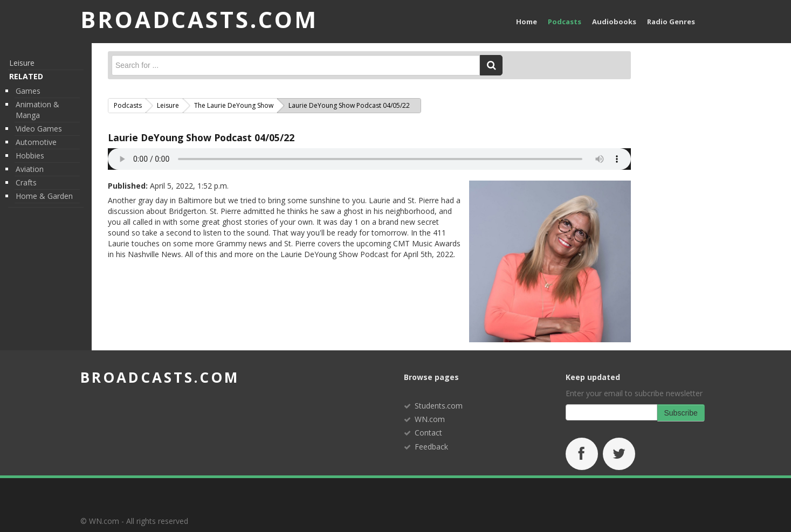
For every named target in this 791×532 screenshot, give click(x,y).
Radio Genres (671, 22)
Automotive (36, 142)
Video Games (39, 129)
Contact (428, 433)
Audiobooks (614, 22)
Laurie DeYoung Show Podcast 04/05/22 (201, 137)
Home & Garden (44, 196)
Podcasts (565, 22)
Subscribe (681, 413)
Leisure (22, 63)
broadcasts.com (160, 377)
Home (527, 22)
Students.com (439, 406)
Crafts (26, 182)
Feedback (431, 447)
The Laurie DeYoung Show (234, 105)
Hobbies (30, 156)
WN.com (430, 419)
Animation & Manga (37, 110)
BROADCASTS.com (199, 19)
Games (28, 91)
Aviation (30, 169)
